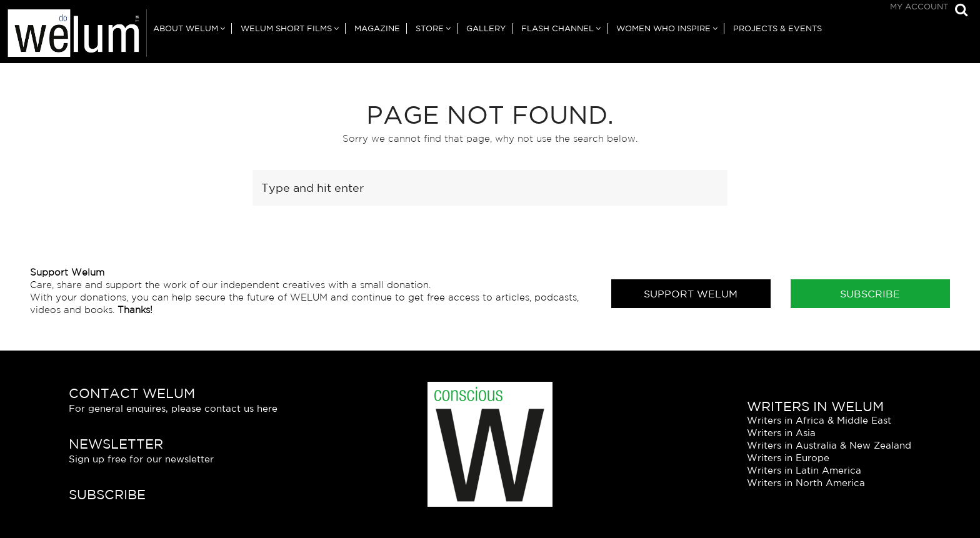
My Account (919, 7)
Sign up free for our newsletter (141, 459)
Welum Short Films (286, 28)
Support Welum (691, 294)
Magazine (377, 28)
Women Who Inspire (663, 28)
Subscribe (870, 294)
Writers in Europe (788, 458)
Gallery (486, 28)
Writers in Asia (781, 433)
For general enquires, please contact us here (173, 408)
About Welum (186, 28)
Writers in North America (806, 483)
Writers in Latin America (804, 470)
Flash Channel (557, 28)
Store (430, 28)
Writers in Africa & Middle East (819, 420)
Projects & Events (777, 28)
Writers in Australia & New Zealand (829, 445)
